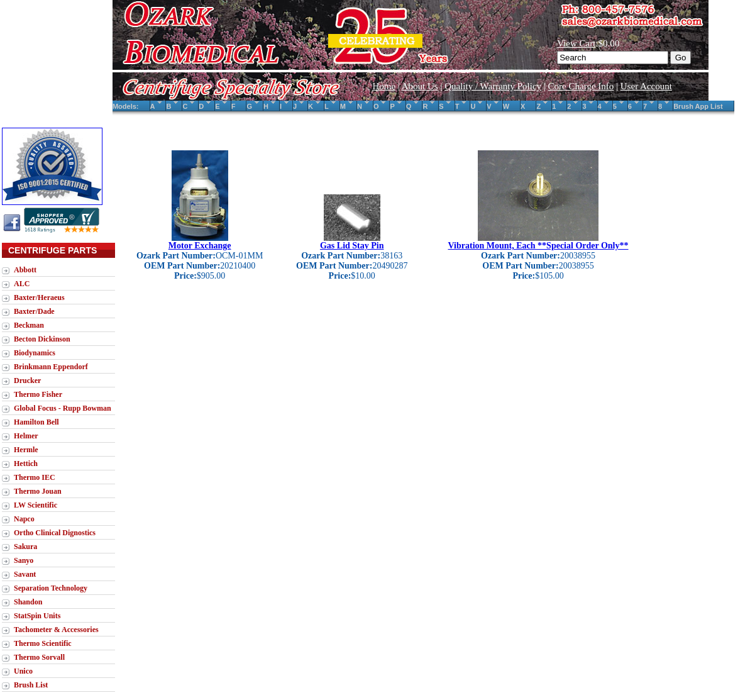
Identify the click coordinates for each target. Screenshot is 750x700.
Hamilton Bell (36, 422)
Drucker (27, 381)
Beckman (29, 325)
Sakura (25, 547)
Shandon (28, 602)
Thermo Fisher (38, 394)
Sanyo (24, 560)
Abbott (25, 270)
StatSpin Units (37, 616)
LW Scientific (36, 505)
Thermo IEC (35, 477)
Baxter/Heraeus (39, 297)
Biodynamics (35, 353)
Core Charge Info (581, 86)
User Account (646, 86)
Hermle (26, 450)
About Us (420, 86)
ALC (22, 284)
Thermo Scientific (43, 643)
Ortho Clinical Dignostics (55, 533)
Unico (23, 671)
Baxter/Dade (34, 311)
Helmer (26, 436)
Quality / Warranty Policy (493, 86)
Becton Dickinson (42, 339)
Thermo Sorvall (39, 657)
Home (384, 86)
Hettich (26, 464)
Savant (25, 574)
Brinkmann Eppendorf (51, 367)
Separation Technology (51, 588)
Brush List (31, 685)
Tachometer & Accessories (56, 630)
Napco (24, 519)
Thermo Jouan (38, 491)
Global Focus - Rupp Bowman (63, 408)
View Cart (576, 43)
